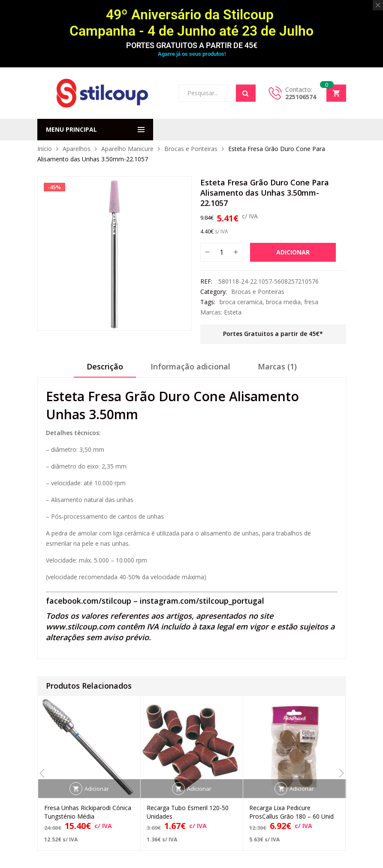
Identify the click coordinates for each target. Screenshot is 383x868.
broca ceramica (241, 302)
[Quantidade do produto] (222, 252)
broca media (283, 302)
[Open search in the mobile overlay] (217, 93)
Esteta (233, 312)
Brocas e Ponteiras (191, 149)
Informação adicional (190, 366)
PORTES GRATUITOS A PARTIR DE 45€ (192, 45)
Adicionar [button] (97, 789)
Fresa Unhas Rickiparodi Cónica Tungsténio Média (88, 812)
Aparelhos (77, 149)
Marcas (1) (277, 366)
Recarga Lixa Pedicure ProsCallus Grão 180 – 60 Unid (291, 812)
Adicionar (293, 252)
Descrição (105, 366)
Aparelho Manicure (127, 149)
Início (45, 149)
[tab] (105, 369)
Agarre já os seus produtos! (192, 54)
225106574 (301, 97)
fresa (311, 302)
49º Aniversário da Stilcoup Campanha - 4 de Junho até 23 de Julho (191, 23)
